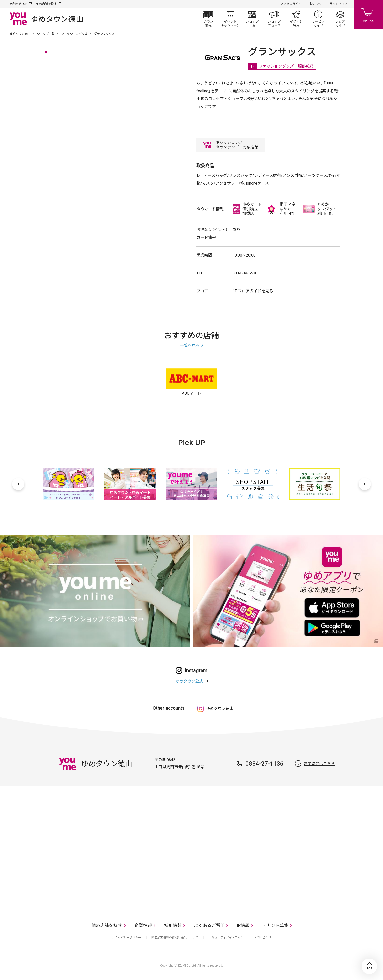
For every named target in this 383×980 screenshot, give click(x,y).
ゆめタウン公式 (189, 681)
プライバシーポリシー (127, 938)
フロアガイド (340, 19)
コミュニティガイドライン (226, 938)
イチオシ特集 (296, 19)
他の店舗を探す (46, 4)
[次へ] (365, 484)
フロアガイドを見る (255, 291)
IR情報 (243, 925)
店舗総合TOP (18, 4)
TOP (369, 966)
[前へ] (18, 484)
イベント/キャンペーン (230, 19)
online (368, 15)
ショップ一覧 (252, 19)
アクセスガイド (291, 4)
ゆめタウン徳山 (20, 34)
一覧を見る (190, 345)
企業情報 (143, 925)
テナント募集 (275, 925)
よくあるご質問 (209, 925)
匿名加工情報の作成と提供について (175, 938)
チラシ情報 (208, 19)
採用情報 (173, 925)
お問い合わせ (263, 938)
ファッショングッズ (74, 34)
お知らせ (315, 4)
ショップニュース (274, 19)
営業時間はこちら (319, 764)
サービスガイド (318, 19)
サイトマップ (339, 4)
